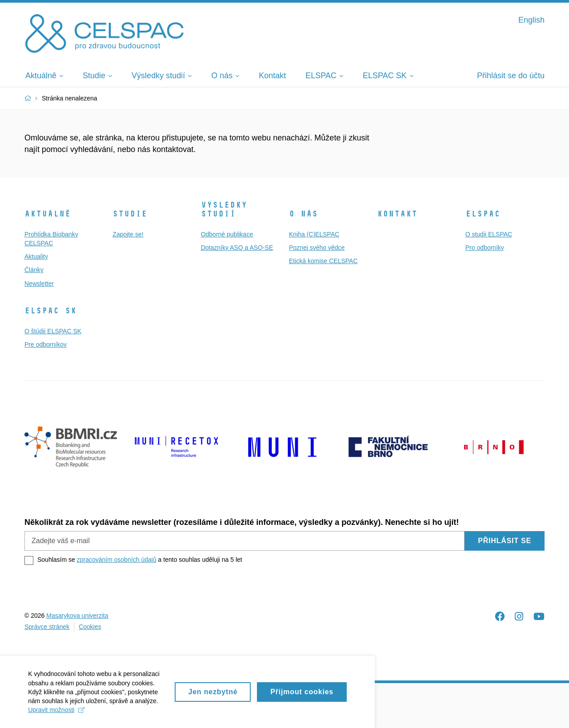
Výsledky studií (224, 209)
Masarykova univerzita (77, 616)
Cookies (90, 627)
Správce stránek (47, 627)
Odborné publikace (227, 234)
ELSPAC (483, 214)
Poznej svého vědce (317, 248)
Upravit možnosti (276, 714)
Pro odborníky (485, 248)
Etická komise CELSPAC (323, 261)
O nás (303, 214)
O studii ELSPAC (489, 234)
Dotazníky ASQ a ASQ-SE (237, 248)
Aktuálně (48, 214)
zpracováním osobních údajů (117, 560)
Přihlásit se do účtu (511, 76)
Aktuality (36, 256)
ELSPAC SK (50, 311)
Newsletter (39, 284)
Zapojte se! (128, 234)
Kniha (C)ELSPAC (314, 234)
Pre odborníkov (46, 344)
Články (34, 270)
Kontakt (397, 214)
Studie (130, 214)
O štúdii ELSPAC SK (53, 331)
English (531, 20)
